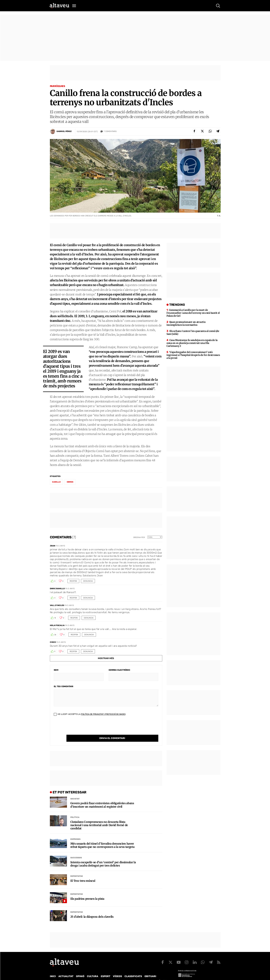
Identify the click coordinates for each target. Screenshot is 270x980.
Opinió (80, 969)
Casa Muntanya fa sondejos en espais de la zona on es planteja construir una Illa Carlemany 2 (192, 343)
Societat (75, 792)
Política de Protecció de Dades (109, 974)
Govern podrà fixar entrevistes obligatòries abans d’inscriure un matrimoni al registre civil (102, 798)
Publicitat (82, 974)
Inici (53, 969)
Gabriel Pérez (64, 131)
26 (55, 635)
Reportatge (77, 869)
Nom (56, 670)
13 (55, 618)
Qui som (54, 974)
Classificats (133, 969)
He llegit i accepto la (90, 714)
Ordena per (139, 537)
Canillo (56, 482)
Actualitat (66, 969)
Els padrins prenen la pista (87, 892)
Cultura (93, 969)
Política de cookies (142, 974)
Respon (73, 581)
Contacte (67, 974)
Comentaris (110, 131)
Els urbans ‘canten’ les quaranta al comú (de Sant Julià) (193, 333)
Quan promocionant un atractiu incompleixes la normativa (186, 323)
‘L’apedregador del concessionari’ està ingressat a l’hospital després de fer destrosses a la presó (193, 355)
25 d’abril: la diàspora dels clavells (92, 910)
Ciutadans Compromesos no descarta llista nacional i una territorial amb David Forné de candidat (99, 818)
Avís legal (162, 974)
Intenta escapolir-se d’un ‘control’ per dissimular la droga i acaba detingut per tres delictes (103, 857)
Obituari (150, 969)
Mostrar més (106, 658)
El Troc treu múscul (83, 874)
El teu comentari (64, 686)
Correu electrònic (119, 670)
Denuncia (88, 581)
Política (75, 810)
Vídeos (117, 969)
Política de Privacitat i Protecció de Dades (103, 714)
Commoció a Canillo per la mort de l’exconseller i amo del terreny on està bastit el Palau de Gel (193, 313)
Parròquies (58, 86)
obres (70, 482)
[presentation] (80, 728)
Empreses (75, 832)
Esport (106, 969)
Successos (76, 851)
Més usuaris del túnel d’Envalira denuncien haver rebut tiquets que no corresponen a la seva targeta (102, 838)
